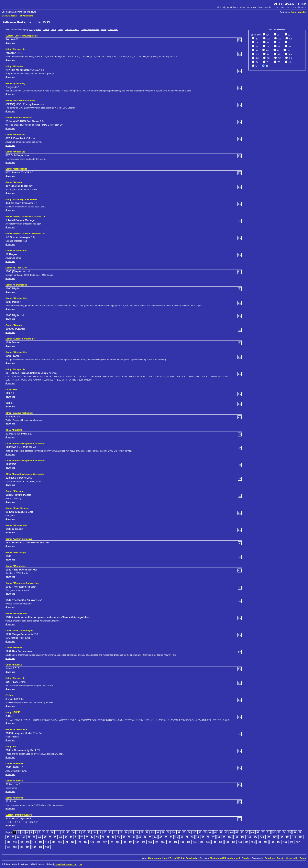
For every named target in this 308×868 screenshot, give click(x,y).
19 (100, 832)
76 (103, 837)
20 (105, 832)
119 (53, 842)
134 (150, 842)
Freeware (19, 491)
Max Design (20, 552)
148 (240, 842)
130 (124, 842)
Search (245, 858)
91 (182, 837)
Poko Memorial (22, 508)
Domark (18, 182)
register (302, 12)
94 (198, 837)
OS (31, 29)
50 (263, 832)
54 (284, 832)
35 (184, 832)
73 (87, 837)
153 (272, 842)
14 (73, 832)
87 (161, 837)
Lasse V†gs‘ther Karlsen (25, 199)
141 (195, 842)
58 (8, 837)
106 (268, 837)
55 (289, 832)
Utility (60, 29)
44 (231, 832)
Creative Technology (23, 413)
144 (214, 842)
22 (115, 832)
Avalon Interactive (23, 539)
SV (257, 62)
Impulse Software (23, 118)
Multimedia (94, 29)
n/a (12, 695)
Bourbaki (18, 665)
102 (243, 837)
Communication (72, 29)
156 (291, 842)
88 (166, 837)
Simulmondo (21, 285)
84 (145, 837)
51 (268, 832)
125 (92, 842)
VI (256, 66)
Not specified (20, 49)
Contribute (270, 858)
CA (268, 39)
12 (63, 832)
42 (221, 832)
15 (79, 832)
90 (177, 837)
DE (268, 47)
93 (192, 837)
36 (189, 832)
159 (15, 847)
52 (274, 832)
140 (189, 842)
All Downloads (190, 858)
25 (131, 832)
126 (99, 842)
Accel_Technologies (23, 631)
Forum (303, 858)
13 (68, 832)
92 (187, 837)
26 (137, 832)
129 (118, 842)
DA (257, 43)
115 (28, 842)
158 (8, 847)
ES (290, 58)
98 (219, 837)
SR (268, 58)
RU (257, 58)
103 (249, 837)
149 (247, 842)
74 (92, 837)
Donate (280, 858)
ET (279, 43)
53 (279, 832)
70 (71, 837)
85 (150, 837)
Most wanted (216, 858)
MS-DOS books (9, 16)
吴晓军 (16, 712)
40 (210, 832)
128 (111, 842)
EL (279, 47)
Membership (292, 858)
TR (279, 62)
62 (29, 837)
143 (208, 842)
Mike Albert (19, 66)
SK (279, 58)
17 (89, 832)
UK (290, 62)
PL (268, 54)
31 (163, 832)
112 (8, 842)
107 (275, 837)
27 (142, 832)
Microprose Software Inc (26, 583)
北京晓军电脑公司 (23, 815)
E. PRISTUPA (21, 268)
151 (259, 842)
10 (52, 832)
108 (281, 837)
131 (131, 842)
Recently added (232, 858)
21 (110, 832)
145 (221, 842)
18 (94, 832)
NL (268, 43)
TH (268, 62)
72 (82, 837)
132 (137, 842)
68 (60, 837)
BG (257, 39)
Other (104, 29)
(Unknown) (20, 83)
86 (155, 837)
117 (41, 842)
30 (158, 832)
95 (203, 837)
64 (39, 837)
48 (253, 832)
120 (60, 842)
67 (55, 837)
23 (121, 832)
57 (300, 832)
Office (53, 29)
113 (15, 842)
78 (113, 837)
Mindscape (20, 135)
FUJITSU (17, 430)
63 (34, 837)
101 (236, 837)
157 (298, 842)
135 (156, 842)
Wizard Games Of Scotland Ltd (29, 216)
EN (268, 35)
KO (257, 54)
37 (194, 832)
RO (290, 54)
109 (288, 837)
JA (288, 50)
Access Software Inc (24, 339)
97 (213, 837)
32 (168, 832)
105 (262, 837)
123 (79, 842)
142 (202, 842)
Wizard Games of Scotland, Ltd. (30, 234)
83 (140, 837)
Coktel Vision (21, 729)
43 (226, 832)
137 (169, 842)
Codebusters (21, 251)
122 (73, 842)
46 (242, 832)
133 (144, 842)
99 (224, 837)
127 (105, 842)
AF (279, 35)
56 (295, 832)
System (38, 29)
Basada (18, 325)
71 (76, 837)
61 (24, 837)
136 (163, 842)
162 (34, 847)
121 (66, 842)
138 (176, 842)
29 (152, 832)
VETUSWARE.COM (290, 4)
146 (227, 842)
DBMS (46, 29)
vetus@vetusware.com (66, 864)
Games (84, 29)
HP (15, 747)
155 (285, 842)
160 (21, 847)
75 (97, 837)
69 (66, 837)
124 (86, 842)
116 (34, 842)
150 (253, 842)
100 (230, 837)
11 (58, 832)
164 (47, 847)
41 (216, 832)
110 (294, 837)
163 (41, 847)
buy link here (27, 16)
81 (129, 837)
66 (50, 837)
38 (200, 832)
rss (80, 864)
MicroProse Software (25, 100)
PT (279, 54)
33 (173, 832)
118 (47, 842)
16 (84, 832)
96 (208, 837)
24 (126, 832)
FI (289, 43)
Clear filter (113, 29)
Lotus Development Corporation (29, 444)
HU (267, 50)
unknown (19, 764)
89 (171, 837)
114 (21, 842)
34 (179, 832)
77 (108, 837)
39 (205, 832)
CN (279, 39)
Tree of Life (175, 858)
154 (279, 842)
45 (237, 832)
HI (256, 50)
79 (118, 837)
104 (256, 837)
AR (289, 35)
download (10, 43)
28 (147, 832)
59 (13, 837)
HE (290, 47)
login (294, 12)
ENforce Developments (26, 36)
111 (301, 837)
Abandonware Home (158, 858)
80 (124, 837)
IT (278, 50)
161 (28, 847)
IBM (15, 390)
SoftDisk (18, 781)
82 (134, 837)
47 (247, 832)
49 (258, 832)
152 (266, 842)
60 (18, 837)
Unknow (18, 648)
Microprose (20, 566)
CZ (290, 39)
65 (45, 837)
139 (182, 842)
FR (257, 47)
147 (234, 842)
